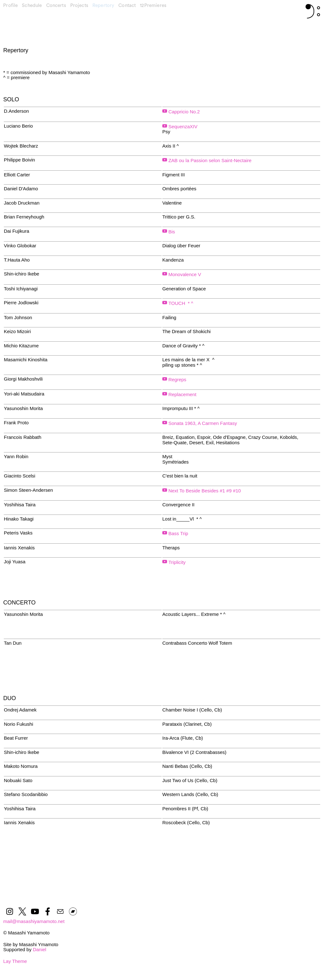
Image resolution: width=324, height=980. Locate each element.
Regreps (177, 379)
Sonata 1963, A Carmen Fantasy (202, 423)
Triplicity (176, 562)
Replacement (182, 394)
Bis (171, 232)
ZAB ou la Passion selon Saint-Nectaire (210, 160)
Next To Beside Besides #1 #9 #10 (204, 491)
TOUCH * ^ (180, 303)
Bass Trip (178, 533)
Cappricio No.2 (183, 112)
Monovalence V (185, 274)
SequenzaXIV (182, 126)
